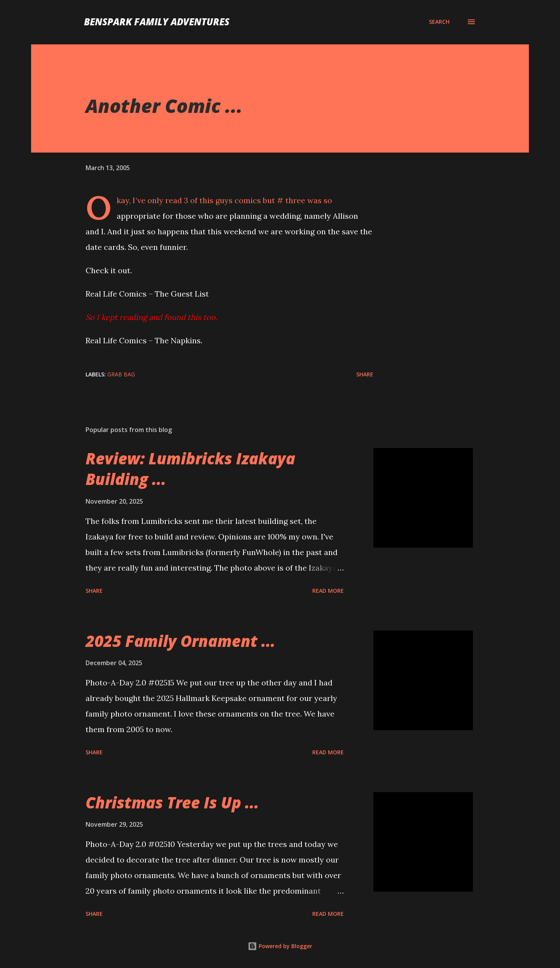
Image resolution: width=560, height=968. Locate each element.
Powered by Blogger (280, 946)
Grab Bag (121, 374)
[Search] (439, 22)
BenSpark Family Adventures (157, 22)
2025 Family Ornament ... (180, 641)
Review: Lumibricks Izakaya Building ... (190, 469)
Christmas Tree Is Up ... (172, 802)
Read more (328, 591)
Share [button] (365, 374)
